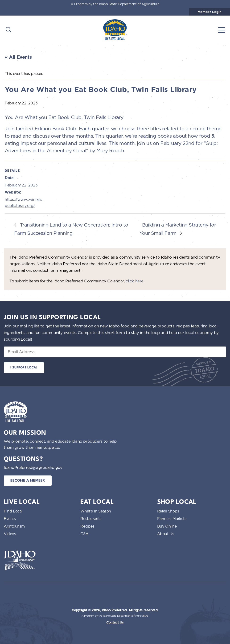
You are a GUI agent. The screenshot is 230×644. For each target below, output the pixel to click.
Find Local (13, 511)
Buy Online (167, 526)
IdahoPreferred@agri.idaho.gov (33, 467)
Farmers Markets (172, 519)
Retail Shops (168, 511)
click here (135, 281)
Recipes (87, 526)
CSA (84, 534)
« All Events (18, 57)
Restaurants (91, 519)
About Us (166, 534)
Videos (10, 534)
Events (10, 519)
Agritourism (14, 526)
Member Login (209, 12)
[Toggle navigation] (222, 30)
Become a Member (28, 481)
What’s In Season (96, 511)
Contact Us (115, 622)
